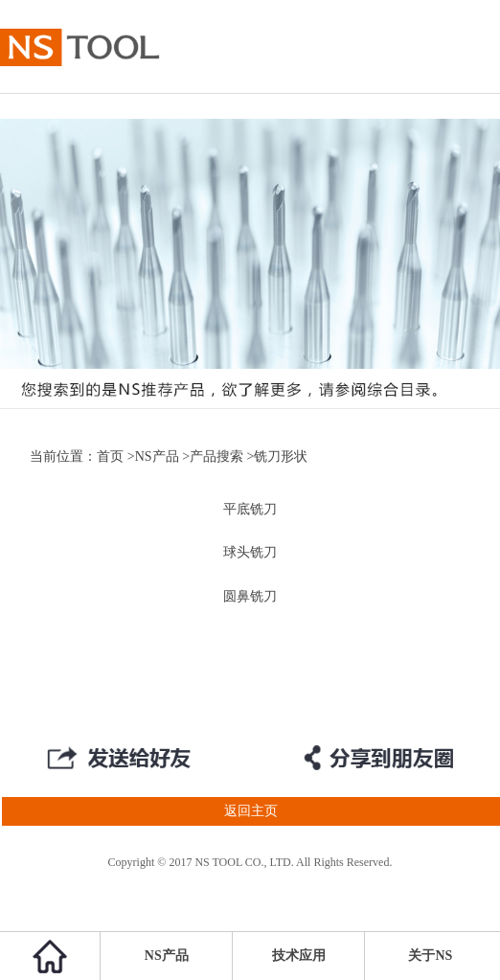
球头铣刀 (250, 552)
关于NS (430, 956)
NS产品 (157, 456)
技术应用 (299, 956)
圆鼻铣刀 (250, 596)
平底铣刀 (250, 509)
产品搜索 (216, 456)
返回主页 (139, 811)
